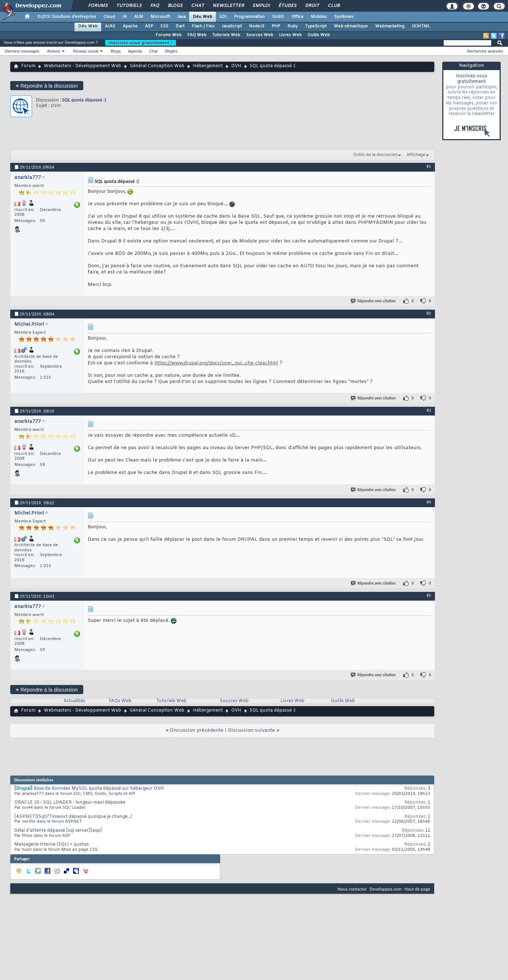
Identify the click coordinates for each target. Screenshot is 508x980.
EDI (223, 17)
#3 (429, 410)
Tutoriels (129, 6)
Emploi (261, 6)
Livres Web (290, 35)
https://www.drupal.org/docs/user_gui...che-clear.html (216, 363)
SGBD (278, 17)
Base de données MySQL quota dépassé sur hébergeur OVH (99, 789)
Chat (197, 6)
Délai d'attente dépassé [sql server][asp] (58, 831)
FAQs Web (120, 701)
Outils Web (319, 35)
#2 (429, 313)
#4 (429, 502)
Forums (98, 6)
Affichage (416, 155)
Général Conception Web (157, 66)
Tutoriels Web (226, 35)
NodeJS (257, 26)
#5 (429, 596)
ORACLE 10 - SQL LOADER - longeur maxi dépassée (70, 803)
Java (181, 17)
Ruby (293, 26)
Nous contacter (352, 889)
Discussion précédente (197, 730)
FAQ (154, 6)
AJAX (110, 26)
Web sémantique (351, 26)
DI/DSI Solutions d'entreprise (67, 17)
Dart (180, 26)
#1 (429, 166)
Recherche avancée (485, 51)
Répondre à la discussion (47, 86)
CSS (164, 26)
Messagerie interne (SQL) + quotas (51, 845)
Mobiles (319, 17)
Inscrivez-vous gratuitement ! (141, 43)
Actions (54, 51)
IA (125, 17)
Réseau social (86, 51)
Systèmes (344, 17)
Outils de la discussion (375, 155)
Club (333, 6)
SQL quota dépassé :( (84, 100)
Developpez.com (386, 889)
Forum (28, 66)
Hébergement (208, 66)
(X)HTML (421, 26)
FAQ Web (197, 35)
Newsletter (228, 6)
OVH (236, 66)
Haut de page (417, 889)
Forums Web (169, 35)
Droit (312, 6)
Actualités (74, 701)
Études (287, 6)
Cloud (109, 17)
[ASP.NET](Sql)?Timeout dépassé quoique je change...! (73, 817)
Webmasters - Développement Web (83, 66)
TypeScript (316, 26)
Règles (171, 51)
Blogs (175, 6)
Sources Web (260, 35)
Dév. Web (203, 17)
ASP (149, 26)
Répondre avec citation (374, 301)
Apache (130, 26)
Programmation (249, 17)
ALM (139, 17)
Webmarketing (390, 26)
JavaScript (232, 26)
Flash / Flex (203, 26)
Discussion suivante (251, 730)
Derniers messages (22, 51)
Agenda (135, 51)
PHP (276, 26)
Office (297, 17)
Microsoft (160, 17)
